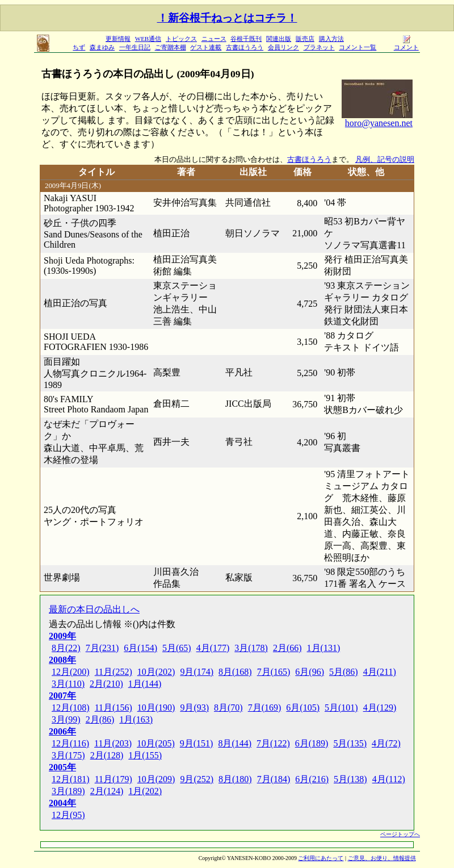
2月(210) (106, 684)
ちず (79, 47)
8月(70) (228, 708)
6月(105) (303, 708)
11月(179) (113, 779)
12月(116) (70, 743)
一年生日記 (135, 47)
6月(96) (310, 672)
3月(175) (68, 755)
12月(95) (68, 815)
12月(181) (71, 779)
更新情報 (118, 39)
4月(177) (213, 648)
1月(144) (145, 684)
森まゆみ (102, 47)
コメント (406, 44)
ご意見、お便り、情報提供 (382, 858)
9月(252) (197, 779)
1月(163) (136, 719)
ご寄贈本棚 (171, 47)
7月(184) (274, 779)
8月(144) (235, 743)
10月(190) (156, 708)
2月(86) (100, 719)
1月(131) (324, 648)
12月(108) (71, 708)
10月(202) (156, 672)
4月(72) (386, 743)
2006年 (62, 731)
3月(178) (251, 648)
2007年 (62, 696)
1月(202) (145, 791)
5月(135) (350, 743)
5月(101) (341, 708)
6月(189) (312, 743)
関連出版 (279, 39)
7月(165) (274, 672)
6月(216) (312, 779)
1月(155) (145, 755)
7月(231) (102, 648)
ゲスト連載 (206, 47)
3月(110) (68, 684)
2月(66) (287, 648)
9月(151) (197, 743)
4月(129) (380, 708)
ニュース (214, 39)
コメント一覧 (358, 47)
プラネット (319, 47)
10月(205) (156, 743)
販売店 (305, 39)
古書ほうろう (245, 47)
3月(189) (68, 791)
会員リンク (283, 47)
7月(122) (273, 743)
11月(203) (113, 743)
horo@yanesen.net (379, 123)
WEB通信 (148, 39)
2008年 (62, 660)
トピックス (181, 39)
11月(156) (113, 708)
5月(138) (350, 779)
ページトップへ (400, 834)
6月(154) (140, 648)
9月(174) (197, 672)
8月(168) (235, 672)
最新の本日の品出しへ (94, 609)
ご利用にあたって (321, 858)
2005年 (62, 767)
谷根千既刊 (246, 39)
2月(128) (107, 755)
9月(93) (194, 708)
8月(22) (66, 648)
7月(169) (265, 708)
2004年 (62, 803)
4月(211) (380, 672)
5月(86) (344, 672)
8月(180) (235, 779)
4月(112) (389, 779)
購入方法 (331, 39)
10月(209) (156, 779)
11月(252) (113, 672)
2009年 (62, 636)
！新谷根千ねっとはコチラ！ (227, 18)
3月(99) (66, 719)
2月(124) (107, 791)
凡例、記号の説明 (385, 160)
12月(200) (71, 672)
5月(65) (177, 648)
